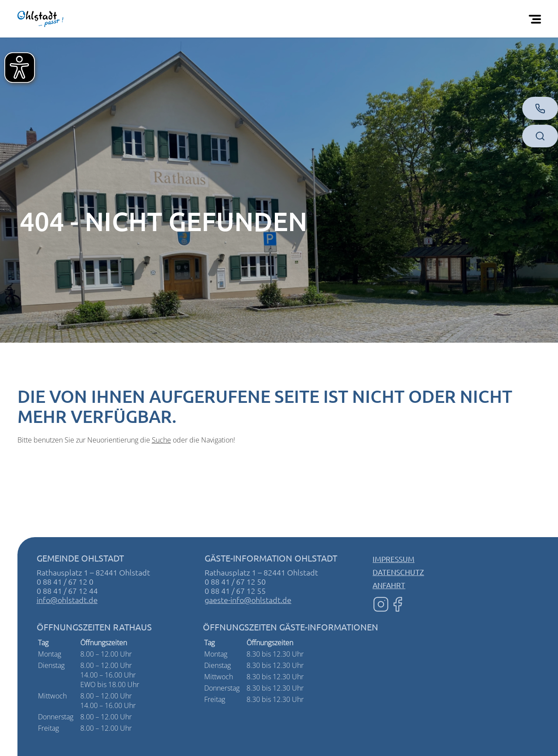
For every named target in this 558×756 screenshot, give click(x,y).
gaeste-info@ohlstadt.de (248, 600)
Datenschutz (398, 572)
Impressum (394, 559)
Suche (161, 440)
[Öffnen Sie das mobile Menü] (537, 19)
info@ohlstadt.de (67, 600)
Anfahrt (389, 585)
